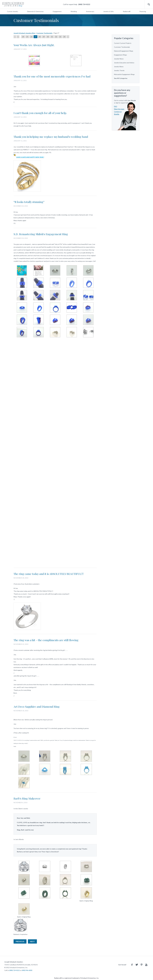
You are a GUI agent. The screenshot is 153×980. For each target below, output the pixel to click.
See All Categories (121, 78)
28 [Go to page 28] (40, 37)
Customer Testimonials (44, 33)
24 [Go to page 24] (23, 37)
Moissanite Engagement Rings (124, 74)
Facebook (132, 965)
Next (32, 941)
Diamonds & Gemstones (35, 11)
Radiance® (127, 11)
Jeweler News (119, 59)
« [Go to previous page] (15, 37)
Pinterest (141, 965)
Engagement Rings (120, 55)
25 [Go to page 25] (27, 37)
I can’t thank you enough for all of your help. (40, 113)
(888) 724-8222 (84, 4)
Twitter (137, 965)
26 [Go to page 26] (31, 37)
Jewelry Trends (119, 70)
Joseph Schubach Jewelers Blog (24, 33)
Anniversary (90, 11)
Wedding (74, 11)
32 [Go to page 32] (56, 37)
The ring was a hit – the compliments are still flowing (46, 640)
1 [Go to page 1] (18, 37)
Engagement (57, 11)
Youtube (146, 965)
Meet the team (119, 109)
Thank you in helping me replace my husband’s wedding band (51, 137)
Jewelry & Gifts (109, 11)
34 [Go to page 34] (64, 37)
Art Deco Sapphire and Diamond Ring (37, 707)
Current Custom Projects (123, 43)
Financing (143, 11)
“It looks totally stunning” (29, 202)
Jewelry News (119, 67)
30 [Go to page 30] (48, 37)
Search (149, 4)
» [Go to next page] (68, 37)
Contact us (118, 112)
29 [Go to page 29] (44, 37)
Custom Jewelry (13, 11)
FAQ (116, 106)
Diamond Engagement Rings (124, 51)
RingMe (117, 114)
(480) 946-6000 (27, 970)
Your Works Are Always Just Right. (34, 45)
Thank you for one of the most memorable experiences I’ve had (52, 76)
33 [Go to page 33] (60, 37)
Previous (20, 941)
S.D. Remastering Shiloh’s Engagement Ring (41, 234)
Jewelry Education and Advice (124, 63)
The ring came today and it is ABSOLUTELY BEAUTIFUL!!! (49, 574)
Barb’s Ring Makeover (27, 798)
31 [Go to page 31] (52, 37)
